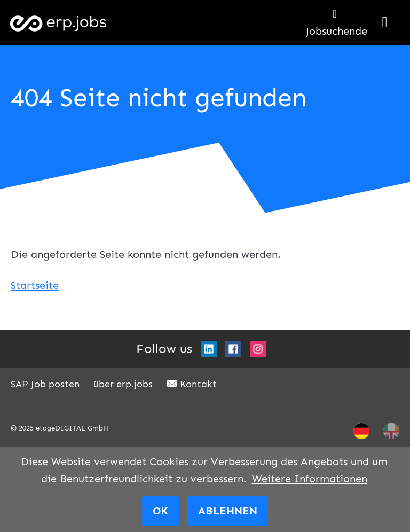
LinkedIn (209, 349)
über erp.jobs (123, 384)
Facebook (233, 349)
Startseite (35, 285)
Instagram (258, 349)
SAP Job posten (45, 384)
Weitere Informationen (310, 479)
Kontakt (198, 384)
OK (160, 511)
